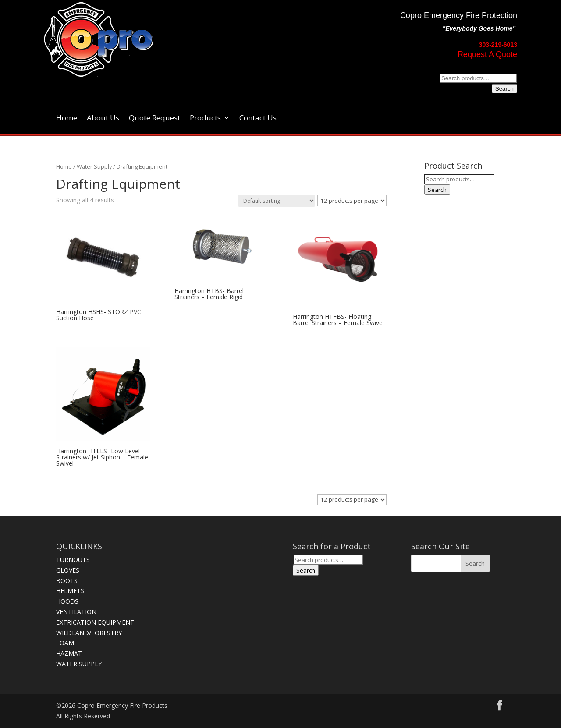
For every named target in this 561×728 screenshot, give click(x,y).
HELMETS (70, 591)
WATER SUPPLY (79, 664)
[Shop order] (277, 201)
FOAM (65, 643)
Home (67, 119)
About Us (103, 119)
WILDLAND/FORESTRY (89, 633)
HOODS (67, 601)
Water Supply (94, 166)
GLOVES (68, 570)
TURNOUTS (73, 560)
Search (504, 89)
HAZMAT (69, 653)
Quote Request (154, 119)
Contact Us (258, 119)
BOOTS (67, 581)
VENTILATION (76, 612)
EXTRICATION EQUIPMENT (95, 622)
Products (205, 119)
